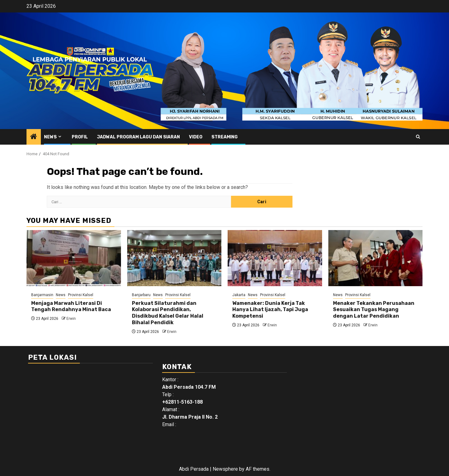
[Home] (34, 137)
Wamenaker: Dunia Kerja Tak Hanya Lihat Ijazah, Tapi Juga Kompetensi (270, 310)
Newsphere (225, 469)
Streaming (224, 137)
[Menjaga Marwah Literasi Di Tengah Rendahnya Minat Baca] (74, 258)
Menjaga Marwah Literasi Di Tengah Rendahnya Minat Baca (71, 306)
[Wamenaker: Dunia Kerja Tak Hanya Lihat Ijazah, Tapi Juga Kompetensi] (275, 258)
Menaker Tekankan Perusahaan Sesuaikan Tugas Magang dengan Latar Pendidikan (374, 310)
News (50, 137)
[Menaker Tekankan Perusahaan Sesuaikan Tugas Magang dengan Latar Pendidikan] (376, 258)
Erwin (71, 319)
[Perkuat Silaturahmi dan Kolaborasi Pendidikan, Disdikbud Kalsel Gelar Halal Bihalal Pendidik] (174, 258)
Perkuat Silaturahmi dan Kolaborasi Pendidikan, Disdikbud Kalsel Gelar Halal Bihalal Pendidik (168, 313)
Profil (80, 137)
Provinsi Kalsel (81, 295)
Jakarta (239, 295)
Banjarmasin (42, 295)
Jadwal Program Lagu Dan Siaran (138, 137)
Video (196, 137)
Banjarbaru (141, 295)
